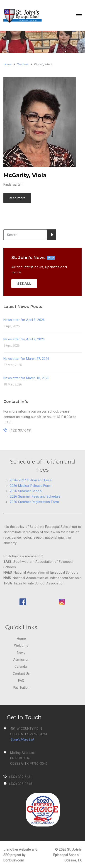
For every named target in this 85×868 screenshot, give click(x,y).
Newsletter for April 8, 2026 (24, 320)
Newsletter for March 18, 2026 (26, 378)
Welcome (21, 646)
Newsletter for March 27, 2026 (26, 359)
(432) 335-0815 (21, 784)
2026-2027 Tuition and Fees (31, 480)
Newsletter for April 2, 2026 (24, 339)
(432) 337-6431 (21, 777)
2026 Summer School (26, 491)
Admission (21, 660)
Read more (17, 198)
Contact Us (21, 674)
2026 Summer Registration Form (34, 502)
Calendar (21, 667)
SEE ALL (24, 284)
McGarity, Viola (25, 175)
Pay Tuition (21, 688)
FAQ (21, 681)
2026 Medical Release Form (31, 486)
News (21, 653)
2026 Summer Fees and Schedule (35, 496)
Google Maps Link (22, 740)
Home (21, 639)
